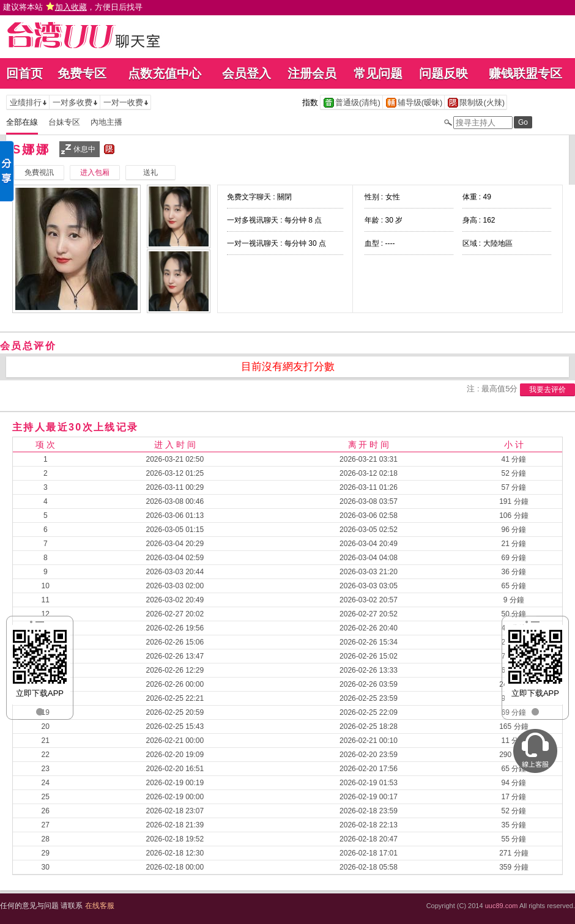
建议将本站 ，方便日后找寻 (73, 7)
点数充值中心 (165, 73)
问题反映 (443, 73)
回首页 (24, 73)
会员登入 (247, 73)
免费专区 (82, 73)
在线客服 (100, 906)
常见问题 (378, 73)
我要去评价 (547, 390)
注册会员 (312, 73)
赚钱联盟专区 (525, 73)
